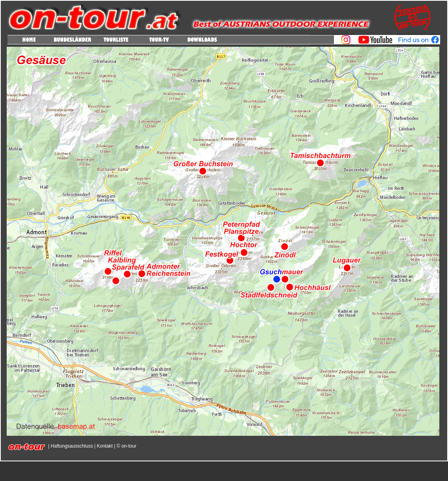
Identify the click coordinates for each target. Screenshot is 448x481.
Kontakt (105, 446)
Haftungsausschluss (72, 446)
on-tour (128, 446)
